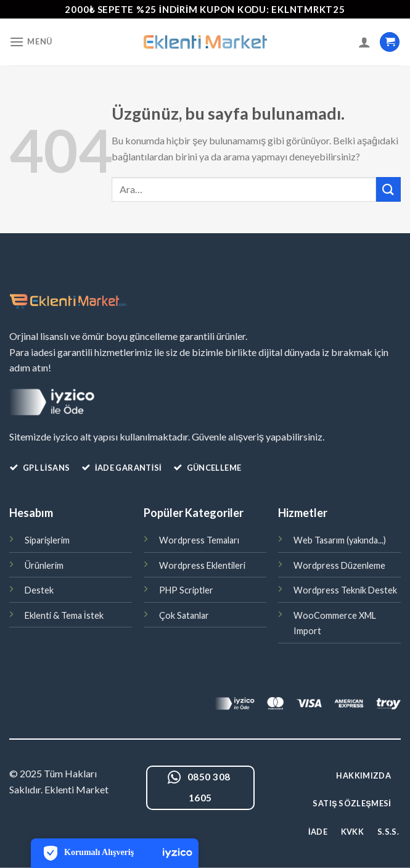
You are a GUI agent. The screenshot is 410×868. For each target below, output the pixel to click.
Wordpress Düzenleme (339, 565)
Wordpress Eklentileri (202, 565)
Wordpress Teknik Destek (345, 590)
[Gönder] (388, 189)
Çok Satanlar (184, 615)
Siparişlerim (47, 540)
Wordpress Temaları (199, 540)
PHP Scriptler (186, 590)
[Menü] (31, 42)
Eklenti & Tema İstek (64, 615)
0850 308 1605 (199, 786)
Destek (39, 590)
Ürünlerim (44, 565)
